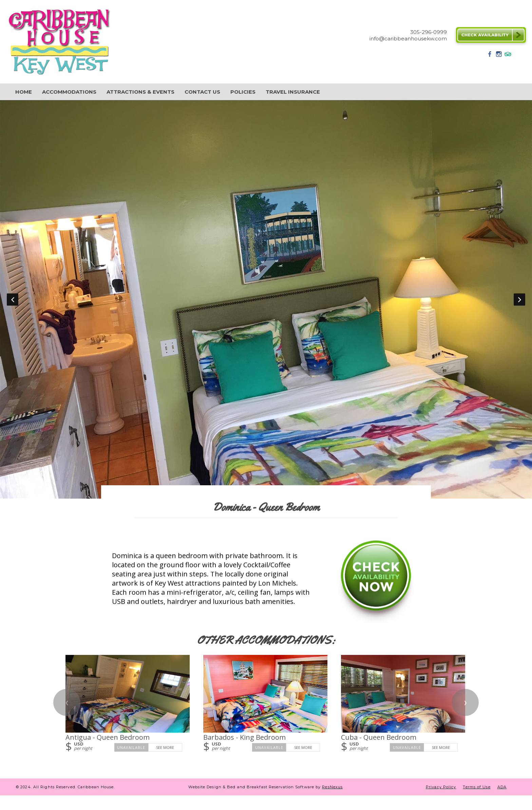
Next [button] (519, 300)
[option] (266, 299)
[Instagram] (499, 56)
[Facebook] (490, 56)
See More (165, 747)
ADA (502, 787)
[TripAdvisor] (508, 56)
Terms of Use (477, 787)
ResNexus (332, 787)
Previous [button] (13, 300)
